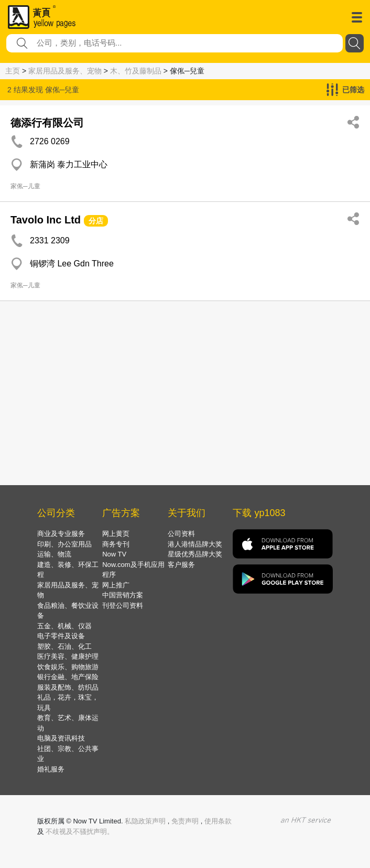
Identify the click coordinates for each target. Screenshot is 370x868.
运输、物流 (54, 554)
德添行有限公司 (47, 123)
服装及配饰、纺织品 (68, 687)
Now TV (114, 554)
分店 (96, 221)
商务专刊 (116, 544)
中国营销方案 (123, 595)
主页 (13, 71)
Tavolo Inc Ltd (46, 220)
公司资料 (181, 534)
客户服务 (181, 565)
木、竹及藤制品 (136, 71)
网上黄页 (116, 534)
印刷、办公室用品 (64, 544)
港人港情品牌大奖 (195, 544)
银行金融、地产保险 (68, 677)
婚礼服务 (51, 769)
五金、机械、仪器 (64, 626)
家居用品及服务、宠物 (65, 71)
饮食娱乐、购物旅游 (68, 667)
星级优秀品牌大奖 (195, 554)
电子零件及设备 (61, 636)
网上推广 (116, 585)
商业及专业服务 (61, 534)
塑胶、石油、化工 (64, 646)
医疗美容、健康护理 (68, 656)
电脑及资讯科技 (61, 738)
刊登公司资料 (123, 606)
